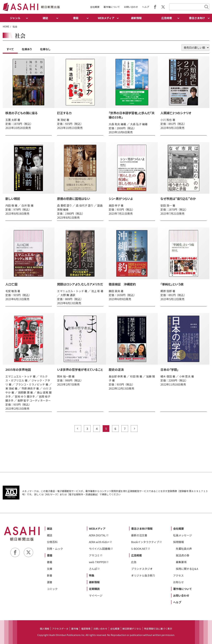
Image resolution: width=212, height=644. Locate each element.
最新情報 (136, 18)
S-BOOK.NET (139, 549)
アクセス (178, 575)
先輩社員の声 (184, 549)
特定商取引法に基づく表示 (158, 629)
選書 (50, 582)
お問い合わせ (131, 7)
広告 (134, 562)
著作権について (112, 7)
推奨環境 (86, 629)
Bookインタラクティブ (145, 542)
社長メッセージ (183, 535)
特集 (92, 575)
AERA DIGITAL (97, 535)
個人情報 (45, 629)
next (134, 429)
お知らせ (179, 582)
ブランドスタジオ (142, 569)
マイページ (96, 595)
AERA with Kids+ (99, 542)
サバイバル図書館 (100, 549)
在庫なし (45, 49)
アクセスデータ (60, 629)
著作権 (75, 629)
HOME (6, 26)
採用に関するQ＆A (187, 569)
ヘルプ (146, 7)
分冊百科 (52, 542)
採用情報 (179, 542)
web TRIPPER (97, 562)
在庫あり (27, 49)
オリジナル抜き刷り (143, 575)
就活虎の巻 (183, 555)
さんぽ (93, 569)
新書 (50, 575)
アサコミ (94, 555)
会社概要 (95, 7)
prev (78, 429)
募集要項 (181, 562)
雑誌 (50, 528)
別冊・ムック (55, 549)
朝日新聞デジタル (132, 629)
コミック (52, 589)
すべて (10, 49)
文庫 (50, 569)
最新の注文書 (139, 535)
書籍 (50, 555)
